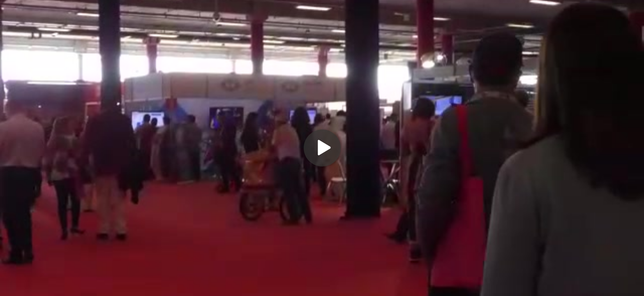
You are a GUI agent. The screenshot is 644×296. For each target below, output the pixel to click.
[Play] (322, 148)
